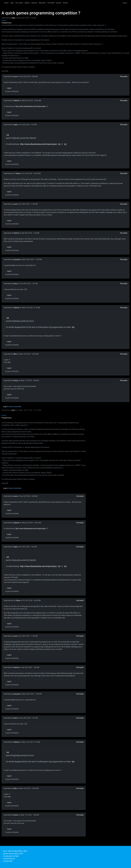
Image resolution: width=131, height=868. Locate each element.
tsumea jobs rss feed (11, 856)
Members (42, 3)
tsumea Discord (9, 859)
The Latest (19, 3)
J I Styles (17, 173)
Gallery (27, 3)
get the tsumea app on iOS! (13, 854)
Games (59, 3)
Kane (16, 284)
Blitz (15, 354)
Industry (34, 3)
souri (16, 77)
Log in (125, 3)
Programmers (7, 23)
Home (6, 3)
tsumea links (8, 861)
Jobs (12, 3)
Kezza (16, 381)
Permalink (124, 77)
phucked (17, 260)
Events (65, 3)
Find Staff (51, 3)
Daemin (16, 233)
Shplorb (17, 101)
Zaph (13, 18)
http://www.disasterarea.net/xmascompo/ (31, 106)
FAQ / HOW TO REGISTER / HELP (15, 851)
